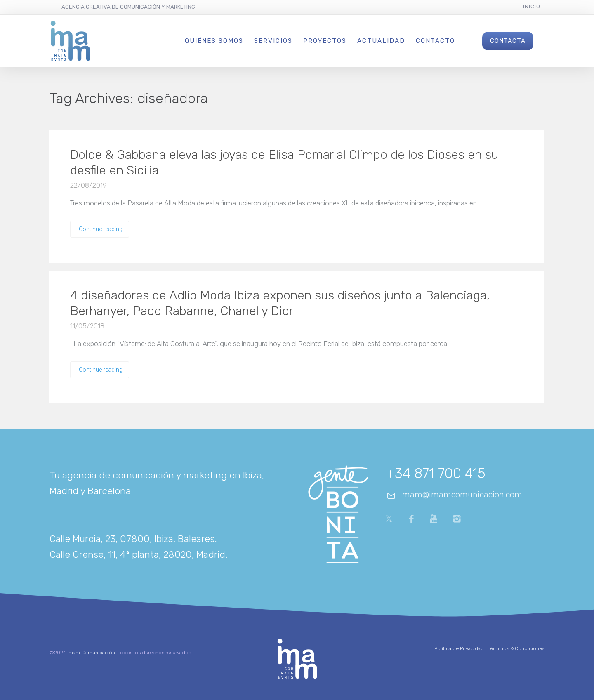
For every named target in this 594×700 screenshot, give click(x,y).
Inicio (532, 6)
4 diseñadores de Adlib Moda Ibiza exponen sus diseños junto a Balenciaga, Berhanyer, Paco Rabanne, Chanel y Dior (280, 303)
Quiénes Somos (214, 41)
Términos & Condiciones (516, 648)
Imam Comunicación (91, 653)
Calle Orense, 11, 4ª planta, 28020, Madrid (137, 554)
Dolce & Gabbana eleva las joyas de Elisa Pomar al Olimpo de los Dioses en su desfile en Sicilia (284, 163)
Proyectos (325, 41)
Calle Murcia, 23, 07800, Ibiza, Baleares (132, 539)
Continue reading (101, 229)
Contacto (435, 41)
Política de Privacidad (459, 648)
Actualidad (381, 41)
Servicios (273, 41)
